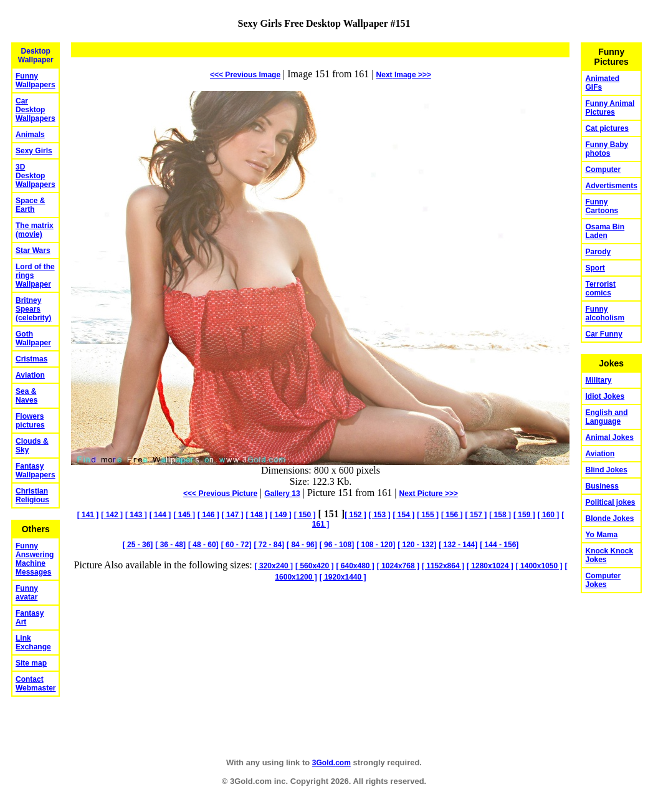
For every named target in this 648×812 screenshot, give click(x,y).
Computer (603, 170)
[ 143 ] (136, 515)
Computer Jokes (603, 580)
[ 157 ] (476, 515)
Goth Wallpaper (33, 338)
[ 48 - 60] (203, 545)
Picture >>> (429, 494)
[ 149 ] (281, 515)
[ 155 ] (428, 515)
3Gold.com (331, 763)
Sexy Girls (34, 151)
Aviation (30, 375)
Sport (595, 268)
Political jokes (610, 502)
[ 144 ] (160, 515)
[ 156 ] (452, 515)
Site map (31, 663)
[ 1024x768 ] (398, 566)
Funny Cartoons (602, 206)
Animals (30, 135)
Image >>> (404, 75)
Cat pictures (607, 128)
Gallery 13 (282, 494)
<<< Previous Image (245, 75)
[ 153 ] (380, 515)
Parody (598, 252)
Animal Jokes (609, 437)
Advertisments (611, 186)
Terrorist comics (600, 289)
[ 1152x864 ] (443, 566)
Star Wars (33, 251)
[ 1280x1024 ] (490, 566)
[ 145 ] (184, 515)
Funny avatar (27, 593)
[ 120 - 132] (417, 545)
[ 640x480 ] (355, 566)
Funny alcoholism (605, 313)
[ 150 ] (305, 515)
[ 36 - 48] (170, 545)
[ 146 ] (208, 515)
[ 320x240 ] (274, 566)
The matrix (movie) (35, 230)
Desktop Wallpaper (36, 55)
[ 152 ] (355, 515)
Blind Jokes (606, 470)
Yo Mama (601, 535)
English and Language (606, 417)
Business (602, 486)
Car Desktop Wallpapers (36, 110)
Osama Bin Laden (605, 231)
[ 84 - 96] (302, 545)
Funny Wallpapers (36, 80)
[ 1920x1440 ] (343, 577)
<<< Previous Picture (220, 494)
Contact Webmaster (36, 684)
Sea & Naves (26, 396)
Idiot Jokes (605, 396)
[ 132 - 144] (458, 545)
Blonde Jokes (609, 518)
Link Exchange (33, 642)
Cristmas (31, 359)
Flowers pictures (30, 421)
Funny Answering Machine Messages (35, 559)
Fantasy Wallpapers (36, 470)
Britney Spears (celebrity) (33, 309)
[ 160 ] (549, 515)
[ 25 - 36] (138, 545)
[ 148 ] (256, 515)
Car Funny (603, 334)
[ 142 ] (112, 515)
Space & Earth (30, 205)
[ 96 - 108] (337, 545)
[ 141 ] (88, 515)
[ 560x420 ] (314, 566)
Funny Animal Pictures (610, 108)
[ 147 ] (233, 515)
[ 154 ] (404, 515)
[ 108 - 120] (376, 545)
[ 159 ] (524, 515)
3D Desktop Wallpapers (36, 176)
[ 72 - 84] (269, 545)
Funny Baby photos (607, 149)
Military (598, 380)
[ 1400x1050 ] (539, 566)
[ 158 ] (500, 515)
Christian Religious (32, 495)
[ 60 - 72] (236, 545)
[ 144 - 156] (499, 545)
